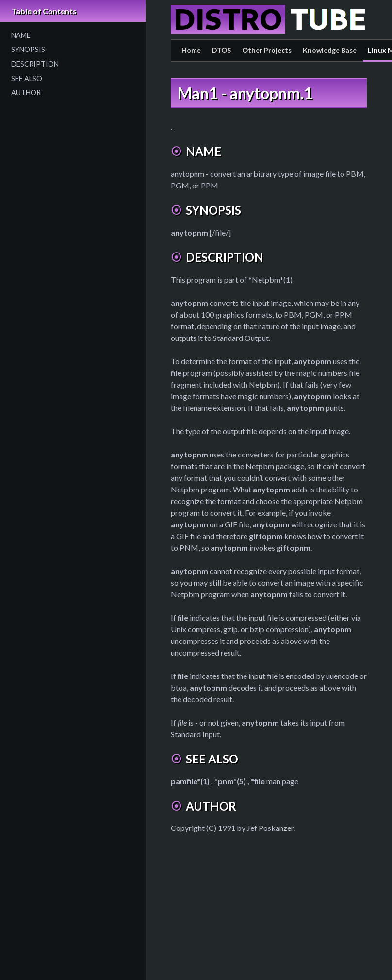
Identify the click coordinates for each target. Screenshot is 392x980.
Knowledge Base (330, 50)
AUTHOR (26, 93)
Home (191, 50)
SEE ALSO (27, 78)
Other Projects (267, 50)
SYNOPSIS (28, 49)
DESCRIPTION (35, 64)
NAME (21, 35)
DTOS (221, 50)
